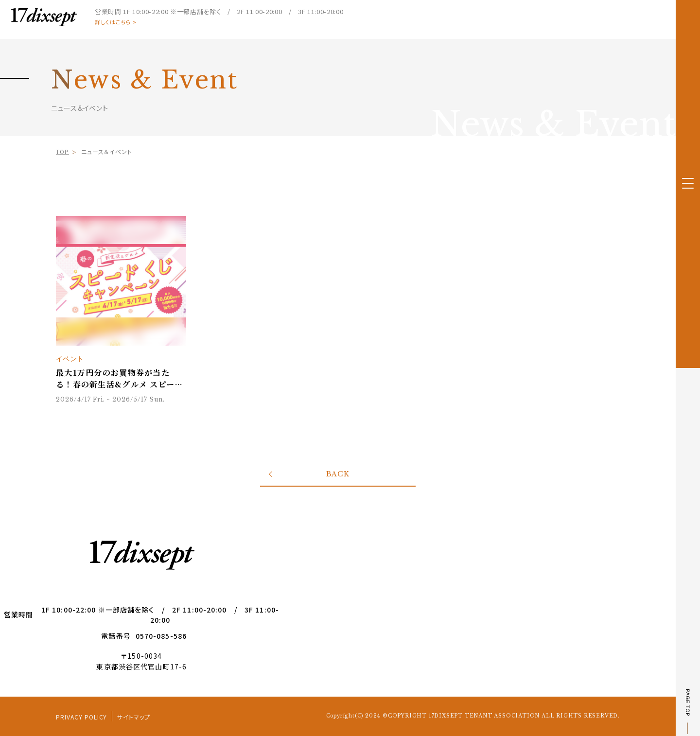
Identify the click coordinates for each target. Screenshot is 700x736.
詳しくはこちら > (116, 22)
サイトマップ (134, 717)
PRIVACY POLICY (81, 717)
